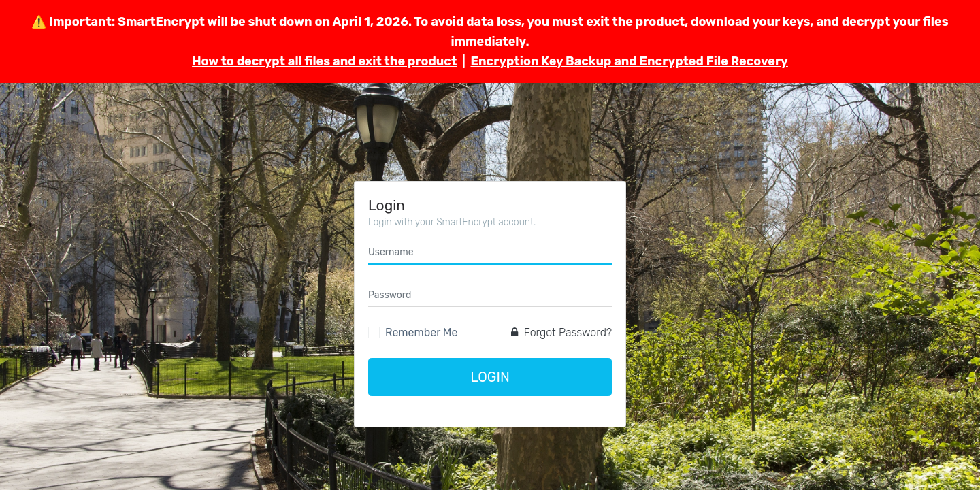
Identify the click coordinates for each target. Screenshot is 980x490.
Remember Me (422, 332)
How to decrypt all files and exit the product (324, 61)
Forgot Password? (561, 332)
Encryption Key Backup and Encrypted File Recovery (629, 61)
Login (490, 377)
